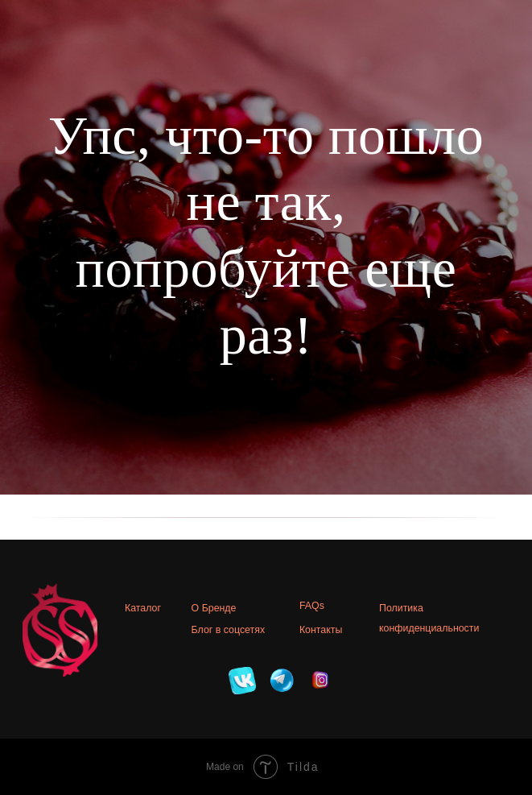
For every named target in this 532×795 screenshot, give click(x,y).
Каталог (143, 608)
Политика (401, 608)
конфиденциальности (429, 628)
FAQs (312, 606)
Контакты (321, 630)
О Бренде (214, 608)
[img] (242, 681)
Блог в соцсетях (229, 630)
